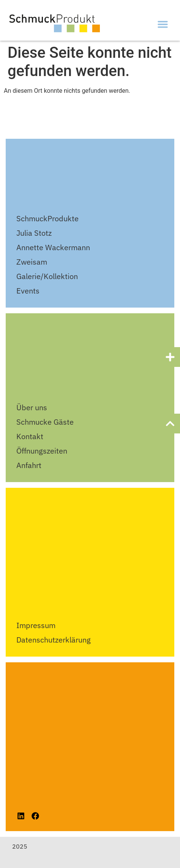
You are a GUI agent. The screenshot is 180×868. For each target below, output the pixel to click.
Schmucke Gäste (45, 422)
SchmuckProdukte (47, 218)
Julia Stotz (34, 233)
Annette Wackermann (53, 247)
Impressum (36, 625)
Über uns (32, 407)
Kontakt (30, 436)
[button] (163, 24)
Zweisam (32, 262)
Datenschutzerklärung (54, 640)
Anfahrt (29, 465)
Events (28, 291)
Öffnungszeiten (42, 451)
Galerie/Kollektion (47, 276)
